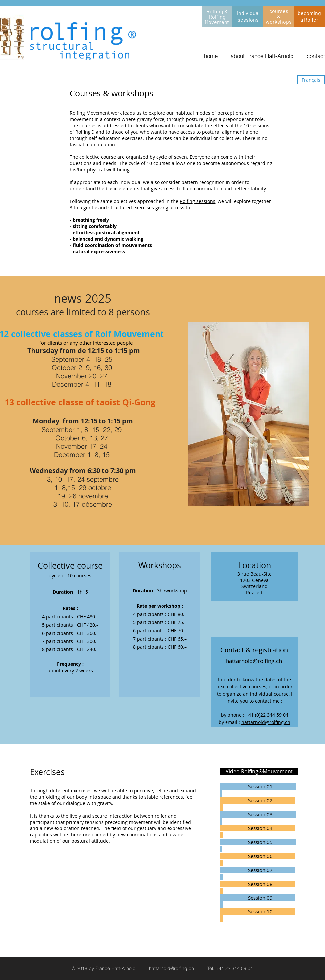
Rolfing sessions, (198, 201)
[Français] (311, 80)
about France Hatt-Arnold (262, 56)
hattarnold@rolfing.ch (266, 722)
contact (316, 56)
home (211, 56)
